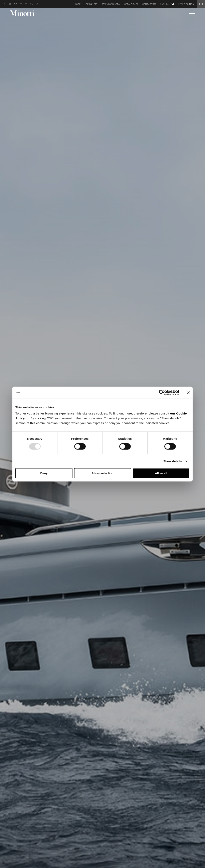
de (15, 4)
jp (37, 4)
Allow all (161, 473)
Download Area (111, 4)
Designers (91, 4)
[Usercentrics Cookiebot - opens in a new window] (162, 392)
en (5, 4)
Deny (44, 473)
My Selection (192, 4)
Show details (173, 461)
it (10, 4)
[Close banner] (188, 392)
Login (78, 4)
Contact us (149, 4)
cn (32, 4)
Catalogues (131, 4)
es (26, 4)
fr (21, 4)
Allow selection (102, 473)
